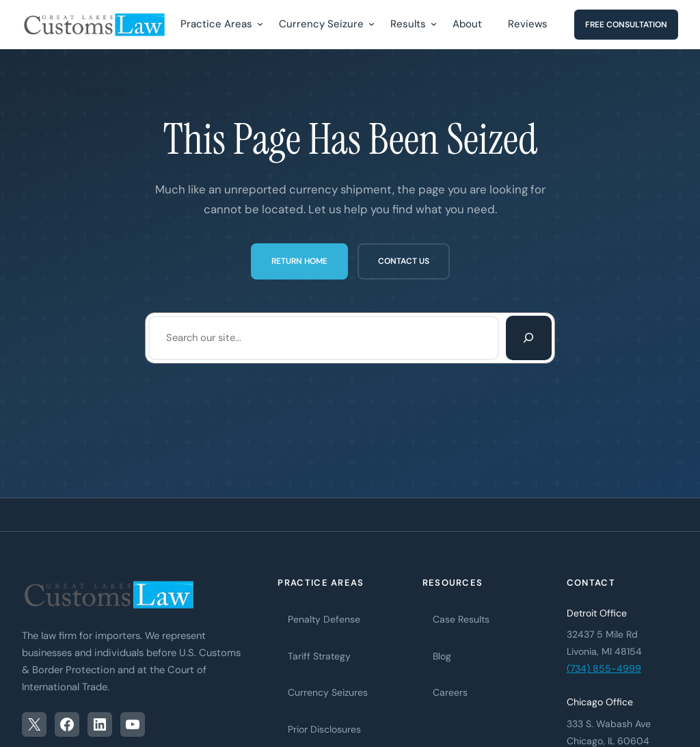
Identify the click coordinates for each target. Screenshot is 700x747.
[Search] (529, 338)
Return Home (299, 261)
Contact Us (404, 261)
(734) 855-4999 (604, 668)
